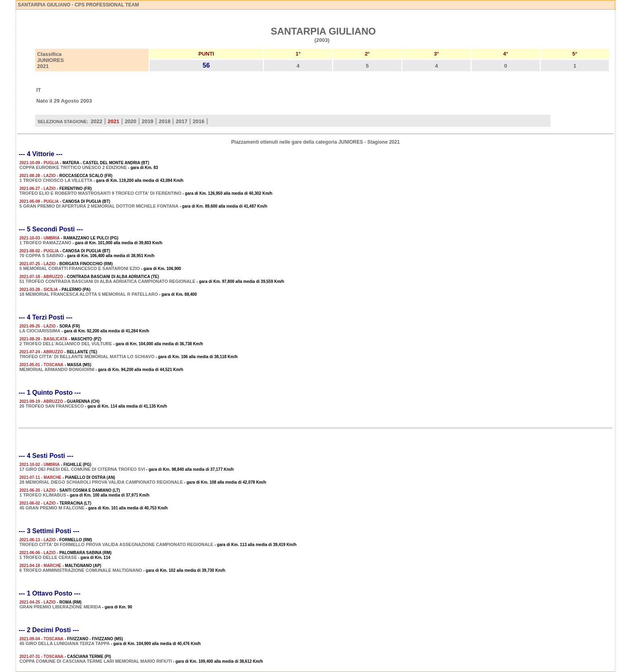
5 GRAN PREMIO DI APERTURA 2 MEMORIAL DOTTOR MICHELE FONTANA (99, 206)
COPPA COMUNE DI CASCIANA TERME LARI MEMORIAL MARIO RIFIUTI (96, 661)
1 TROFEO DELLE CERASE (48, 557)
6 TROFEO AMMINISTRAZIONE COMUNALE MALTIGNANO (81, 570)
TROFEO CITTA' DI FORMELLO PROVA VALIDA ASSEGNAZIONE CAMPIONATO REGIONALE (116, 544)
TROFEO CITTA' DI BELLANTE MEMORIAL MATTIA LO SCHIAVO (87, 357)
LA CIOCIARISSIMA (40, 331)
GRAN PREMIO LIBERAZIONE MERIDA (60, 607)
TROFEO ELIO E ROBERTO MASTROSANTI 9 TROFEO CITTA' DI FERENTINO (100, 193)
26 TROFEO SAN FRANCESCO (52, 406)
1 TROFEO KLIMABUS (43, 495)
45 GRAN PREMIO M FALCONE (52, 508)
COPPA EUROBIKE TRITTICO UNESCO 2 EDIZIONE (73, 167)
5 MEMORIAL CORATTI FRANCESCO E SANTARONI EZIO (79, 268)
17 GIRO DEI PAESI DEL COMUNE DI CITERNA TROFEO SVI (82, 469)
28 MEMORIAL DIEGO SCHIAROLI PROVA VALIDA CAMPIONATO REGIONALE (101, 482)
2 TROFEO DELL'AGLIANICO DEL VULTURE (66, 344)
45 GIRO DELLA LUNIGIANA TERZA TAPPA (65, 643)
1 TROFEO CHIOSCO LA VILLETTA (56, 180)
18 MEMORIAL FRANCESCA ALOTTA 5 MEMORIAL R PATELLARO (89, 294)
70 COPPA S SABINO (41, 256)
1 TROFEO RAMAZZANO (45, 243)
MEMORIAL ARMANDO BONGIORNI (57, 369)
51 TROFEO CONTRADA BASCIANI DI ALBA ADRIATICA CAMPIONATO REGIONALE (107, 281)
